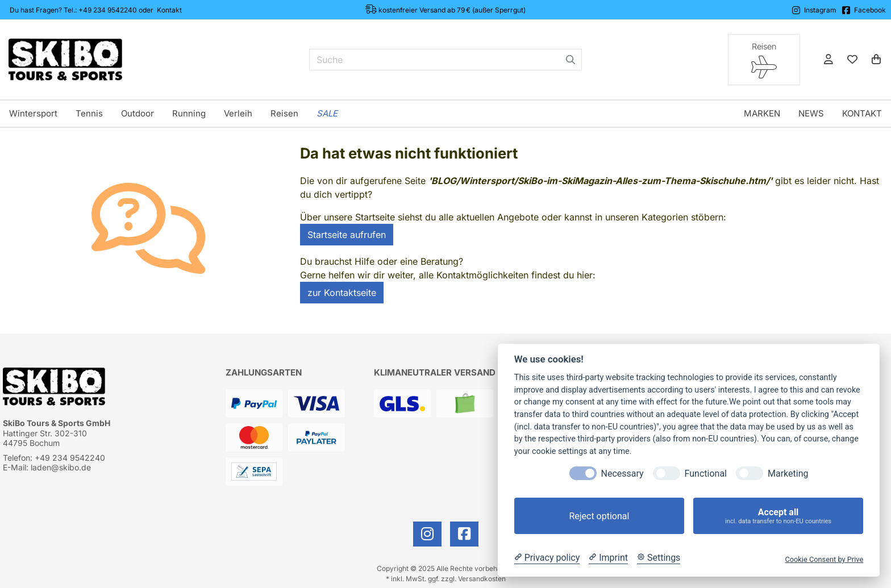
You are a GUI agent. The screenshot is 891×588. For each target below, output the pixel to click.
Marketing (788, 474)
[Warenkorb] (876, 60)
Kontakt (169, 10)
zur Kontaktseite (342, 293)
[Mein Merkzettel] (852, 60)
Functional (706, 474)
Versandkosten (482, 579)
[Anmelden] (828, 60)
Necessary (623, 474)
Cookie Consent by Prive (824, 559)
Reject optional (599, 516)
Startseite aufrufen (347, 235)
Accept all (778, 516)
